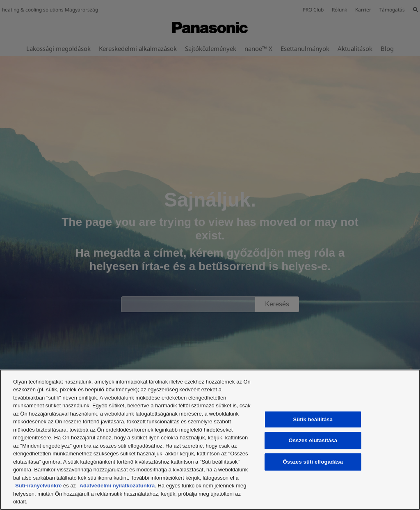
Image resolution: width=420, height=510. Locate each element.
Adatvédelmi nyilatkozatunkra (117, 486)
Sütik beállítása (313, 419)
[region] (210, 440)
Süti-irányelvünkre (38, 486)
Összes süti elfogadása (313, 462)
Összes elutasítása (313, 441)
